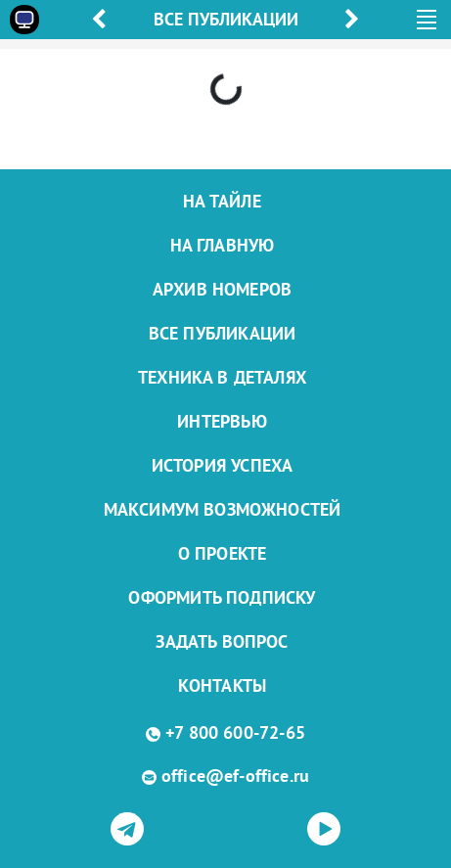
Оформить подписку (222, 597)
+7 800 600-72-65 (235, 732)
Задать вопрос (222, 641)
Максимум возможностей (223, 509)
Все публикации (223, 333)
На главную (223, 245)
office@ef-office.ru (235, 776)
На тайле (222, 201)
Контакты (222, 685)
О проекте (223, 553)
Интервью (222, 421)
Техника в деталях (222, 377)
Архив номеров (222, 289)
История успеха (223, 465)
